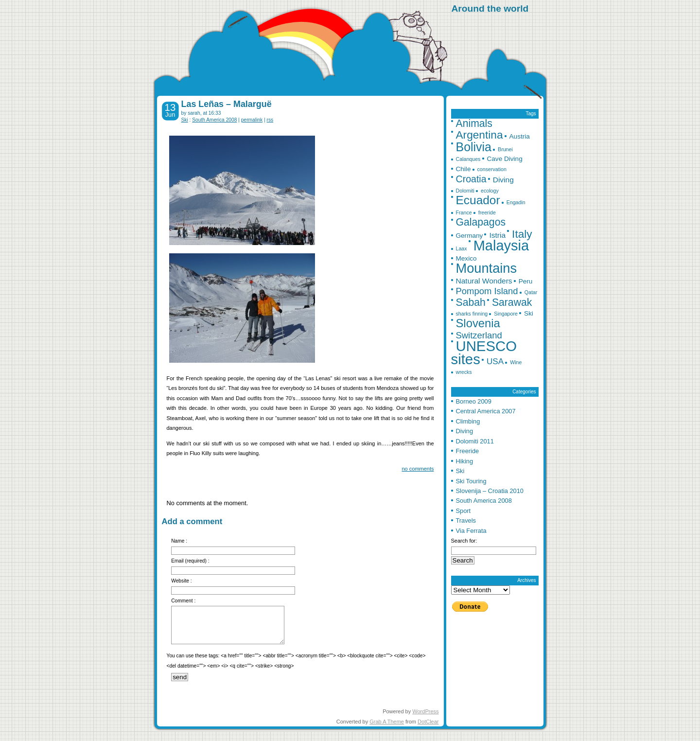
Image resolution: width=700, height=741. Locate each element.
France (464, 212)
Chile (464, 169)
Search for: (464, 541)
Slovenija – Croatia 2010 (490, 491)
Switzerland (479, 335)
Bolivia (474, 147)
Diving (503, 180)
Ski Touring (471, 481)
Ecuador (478, 200)
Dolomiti (465, 191)
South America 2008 (214, 120)
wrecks (464, 372)
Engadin (516, 202)
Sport (464, 511)
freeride (487, 212)
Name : (179, 541)
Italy (522, 234)
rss (270, 120)
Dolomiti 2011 (475, 441)
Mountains (487, 268)
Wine (516, 362)
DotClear (428, 722)
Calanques (468, 159)
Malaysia (501, 246)
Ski (185, 120)
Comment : (183, 601)
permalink (252, 120)
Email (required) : (190, 561)
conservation (492, 169)
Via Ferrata (471, 531)
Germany (470, 236)
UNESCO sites (484, 352)
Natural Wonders (484, 281)
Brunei (505, 149)
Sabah (471, 302)
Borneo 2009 (474, 401)
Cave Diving (505, 159)
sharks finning (472, 314)
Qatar (531, 292)
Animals (474, 123)
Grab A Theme (387, 722)
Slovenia (478, 323)
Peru (526, 281)
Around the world (490, 9)
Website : (181, 581)
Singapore (506, 314)
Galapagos (481, 222)
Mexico (466, 258)
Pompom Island (487, 291)
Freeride (468, 451)
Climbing (468, 421)
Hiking (465, 461)
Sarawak (512, 302)
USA (495, 361)
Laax (462, 248)
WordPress (425, 711)
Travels (466, 520)
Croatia (471, 179)
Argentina (480, 135)
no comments (418, 469)
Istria (497, 235)
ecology (490, 191)
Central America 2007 (486, 411)
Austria (520, 136)
